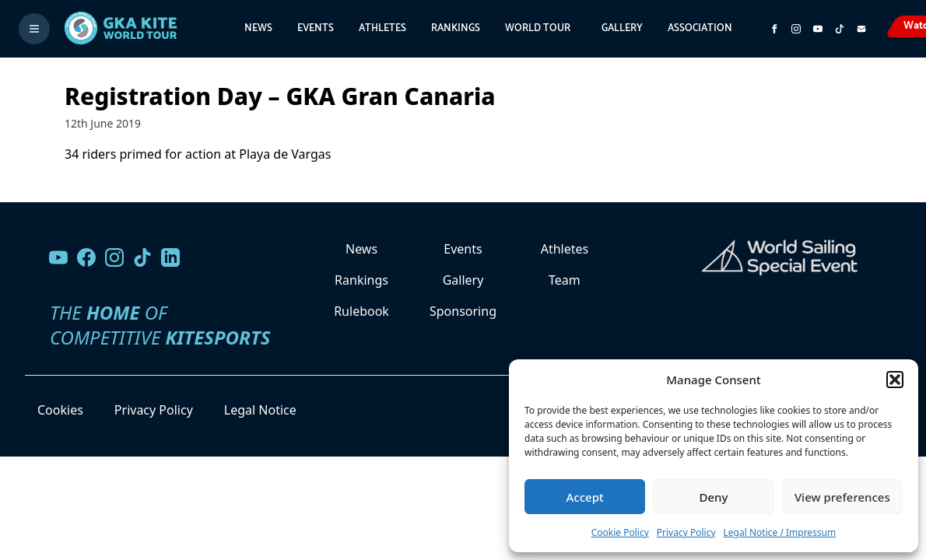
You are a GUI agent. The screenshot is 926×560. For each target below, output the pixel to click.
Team (565, 280)
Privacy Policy (686, 532)
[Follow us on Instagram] (796, 29)
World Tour (538, 28)
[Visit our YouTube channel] (58, 257)
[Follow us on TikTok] (142, 257)
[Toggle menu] (34, 29)
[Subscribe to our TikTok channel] (840, 29)
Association (700, 28)
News (258, 28)
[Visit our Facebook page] (86, 257)
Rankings (456, 28)
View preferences (842, 497)
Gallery (622, 28)
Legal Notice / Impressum (780, 532)
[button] (895, 380)
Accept (585, 497)
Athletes (382, 28)
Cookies (60, 410)
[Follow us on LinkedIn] (170, 257)
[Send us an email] (861, 29)
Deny (714, 497)
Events (316, 28)
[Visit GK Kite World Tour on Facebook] (774, 29)
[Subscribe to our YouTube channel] (818, 29)
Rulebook (361, 311)
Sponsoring (463, 311)
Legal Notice (260, 410)
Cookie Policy (620, 532)
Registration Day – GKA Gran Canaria (280, 96)
